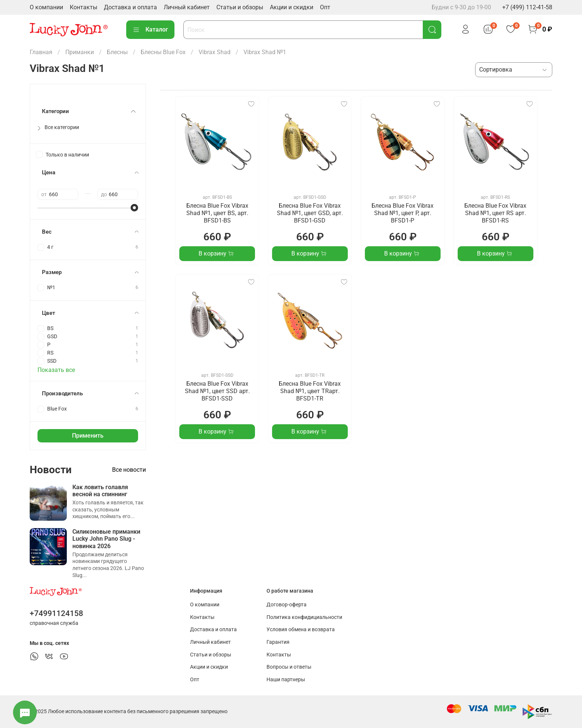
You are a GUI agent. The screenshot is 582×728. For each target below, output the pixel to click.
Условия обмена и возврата (301, 630)
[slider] (134, 208)
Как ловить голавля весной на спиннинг (100, 491)
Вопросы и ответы (289, 667)
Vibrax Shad (215, 52)
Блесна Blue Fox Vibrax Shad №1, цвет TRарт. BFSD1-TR (310, 391)
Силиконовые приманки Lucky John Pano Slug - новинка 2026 (106, 539)
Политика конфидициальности (304, 617)
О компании (46, 7)
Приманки (80, 52)
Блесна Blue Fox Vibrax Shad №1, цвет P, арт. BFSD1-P (403, 213)
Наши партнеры (286, 680)
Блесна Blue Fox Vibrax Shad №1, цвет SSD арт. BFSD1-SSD (217, 391)
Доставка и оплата (130, 7)
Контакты (84, 7)
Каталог (150, 30)
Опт (325, 7)
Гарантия (278, 642)
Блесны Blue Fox (163, 52)
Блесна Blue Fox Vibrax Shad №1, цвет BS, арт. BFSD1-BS (217, 213)
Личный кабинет (187, 7)
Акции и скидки (292, 7)
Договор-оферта (287, 605)
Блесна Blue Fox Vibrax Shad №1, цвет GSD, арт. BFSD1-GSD (310, 213)
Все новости (129, 470)
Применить (88, 436)
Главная (41, 52)
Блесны (117, 52)
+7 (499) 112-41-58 (527, 7)
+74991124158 (56, 613)
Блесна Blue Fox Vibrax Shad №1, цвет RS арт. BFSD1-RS (495, 213)
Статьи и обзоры (240, 7)
